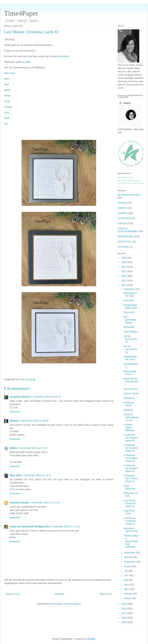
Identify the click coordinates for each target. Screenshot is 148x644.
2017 (124, 613)
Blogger (92, 639)
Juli (126, 571)
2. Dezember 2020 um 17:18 (32, 448)
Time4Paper (21, 13)
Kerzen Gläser (131, 393)
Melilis (7, 90)
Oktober (129, 557)
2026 (124, 258)
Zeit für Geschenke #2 (130, 339)
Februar (129, 594)
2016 (124, 618)
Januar (128, 598)
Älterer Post (106, 594)
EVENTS (122, 208)
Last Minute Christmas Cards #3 (130, 503)
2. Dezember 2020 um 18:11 (37, 475)
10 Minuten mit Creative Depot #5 (131, 438)
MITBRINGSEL (126, 237)
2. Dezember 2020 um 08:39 (34, 421)
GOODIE (122, 213)
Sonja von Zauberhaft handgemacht (29, 527)
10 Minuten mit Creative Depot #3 (131, 458)
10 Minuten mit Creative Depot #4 (131, 448)
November (130, 553)
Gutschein (129, 300)
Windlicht (128, 410)
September (130, 562)
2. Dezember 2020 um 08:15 (46, 397)
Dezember (130, 289)
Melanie (14, 421)
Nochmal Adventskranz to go (131, 417)
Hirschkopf (64, 56)
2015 (124, 622)
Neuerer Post (13, 594)
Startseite (60, 594)
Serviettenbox (131, 389)
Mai (126, 580)
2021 (124, 281)
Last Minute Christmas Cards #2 (130, 521)
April (127, 585)
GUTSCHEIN (125, 218)
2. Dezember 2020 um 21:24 (45, 503)
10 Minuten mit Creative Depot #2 (131, 468)
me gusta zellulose (20, 397)
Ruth (7, 79)
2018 (124, 609)
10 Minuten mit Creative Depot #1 (131, 478)
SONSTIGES (125, 242)
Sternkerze (129, 398)
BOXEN (122, 203)
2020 (124, 285)
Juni (127, 575)
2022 (124, 276)
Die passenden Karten (130, 320)
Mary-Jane (10, 73)
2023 (124, 271)
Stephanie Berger (19, 503)
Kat (6, 124)
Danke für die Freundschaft (131, 382)
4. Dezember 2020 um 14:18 (65, 527)
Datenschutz (22, 21)
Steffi (7, 118)
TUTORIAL (123, 247)
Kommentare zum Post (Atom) (65, 604)
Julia (6, 112)
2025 (124, 262)
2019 (124, 604)
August (128, 566)
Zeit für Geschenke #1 (130, 349)
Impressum (34, 21)
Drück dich (129, 312)
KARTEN (122, 223)
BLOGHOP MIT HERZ (129, 195)
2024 (124, 267)
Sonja (7, 101)
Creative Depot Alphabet (129, 427)
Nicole (7, 96)
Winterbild (129, 327)
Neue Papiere (131, 332)
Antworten (15, 412)
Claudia (8, 107)
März (127, 589)
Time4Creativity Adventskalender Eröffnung (131, 541)
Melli (28, 62)
